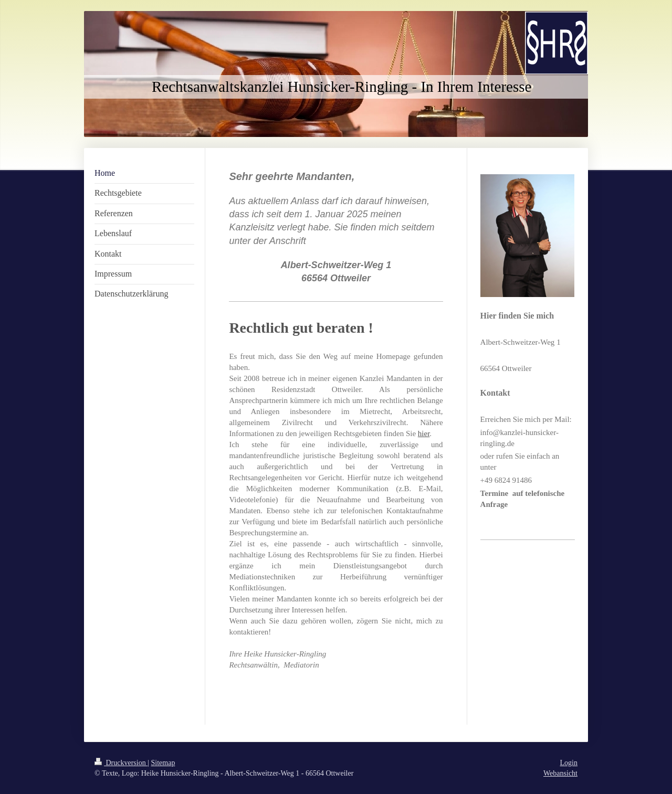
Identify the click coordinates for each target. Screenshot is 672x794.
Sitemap (163, 763)
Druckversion (121, 763)
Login (569, 763)
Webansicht (560, 773)
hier (424, 433)
